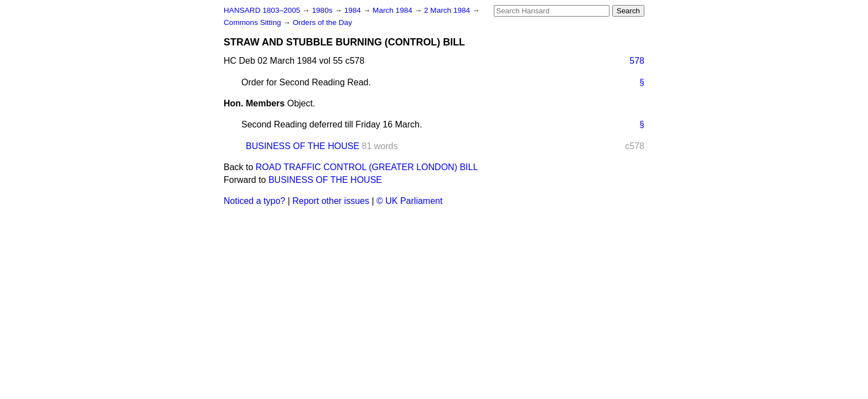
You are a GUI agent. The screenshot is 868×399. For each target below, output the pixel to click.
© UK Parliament (409, 201)
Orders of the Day (322, 22)
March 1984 (394, 10)
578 (637, 61)
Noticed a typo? (254, 201)
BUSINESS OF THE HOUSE (303, 146)
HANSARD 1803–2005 (262, 10)
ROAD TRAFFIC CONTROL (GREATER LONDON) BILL (367, 167)
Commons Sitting (253, 22)
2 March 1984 (448, 10)
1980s (323, 10)
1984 (354, 10)
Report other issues (331, 201)
